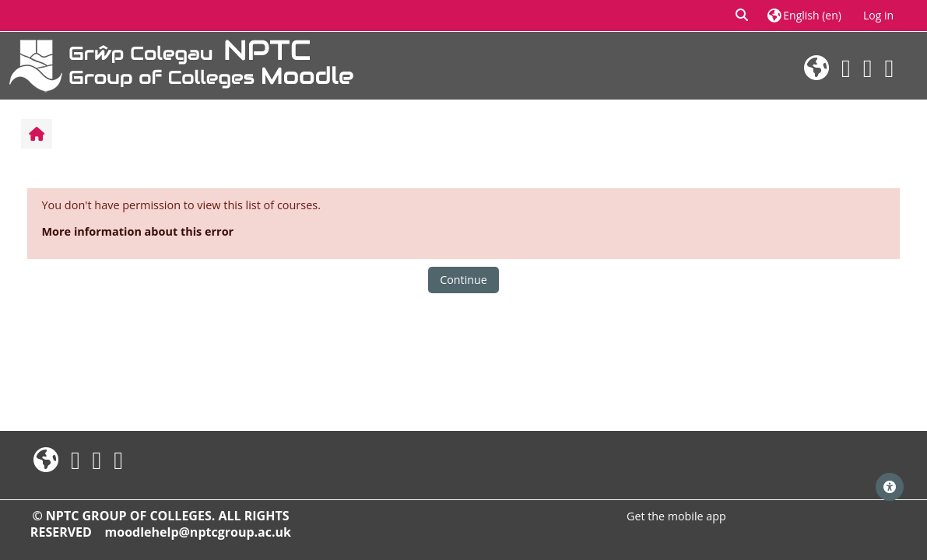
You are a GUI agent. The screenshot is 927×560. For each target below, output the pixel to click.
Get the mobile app (676, 516)
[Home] (181, 64)
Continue (464, 280)
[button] (743, 16)
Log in (878, 15)
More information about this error (138, 231)
